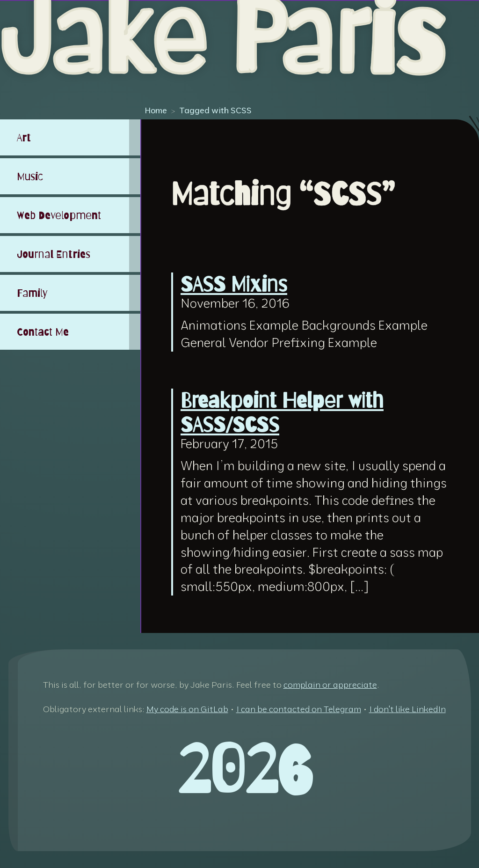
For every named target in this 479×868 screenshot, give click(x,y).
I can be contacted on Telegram (299, 709)
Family (32, 293)
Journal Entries (54, 254)
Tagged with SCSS (215, 110)
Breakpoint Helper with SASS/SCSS (282, 412)
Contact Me (43, 332)
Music (30, 176)
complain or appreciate (330, 685)
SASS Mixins (234, 284)
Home (156, 110)
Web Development (59, 215)
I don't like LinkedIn (407, 709)
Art (24, 137)
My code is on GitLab (187, 709)
